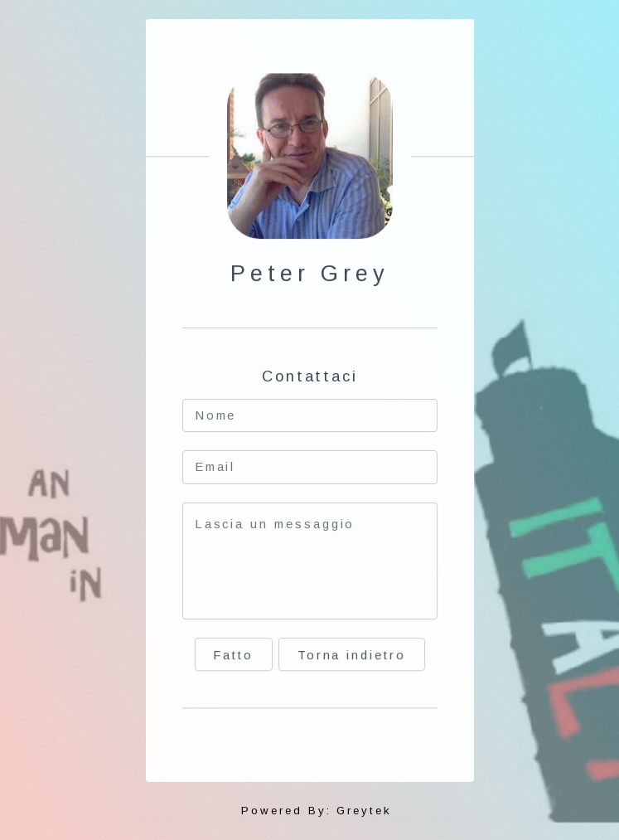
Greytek (364, 811)
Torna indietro (351, 657)
